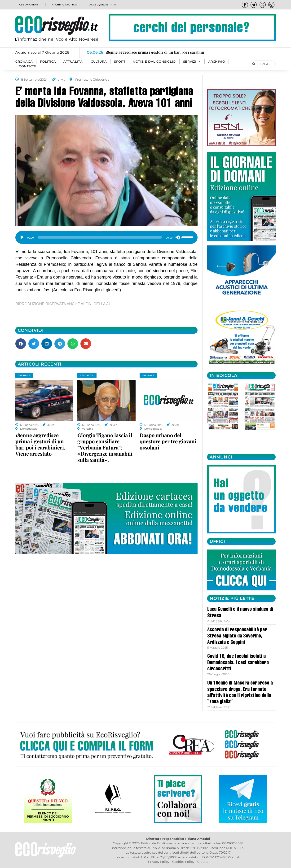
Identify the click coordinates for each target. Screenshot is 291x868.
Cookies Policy (183, 862)
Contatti (28, 66)
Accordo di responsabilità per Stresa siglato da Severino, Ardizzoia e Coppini (237, 636)
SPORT (120, 62)
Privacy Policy (159, 862)
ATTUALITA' (87, 375)
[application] (106, 236)
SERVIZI (192, 62)
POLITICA (48, 62)
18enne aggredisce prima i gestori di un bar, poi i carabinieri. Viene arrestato (40, 444)
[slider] (100, 237)
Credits (203, 862)
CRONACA (24, 62)
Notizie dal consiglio (154, 62)
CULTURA (99, 62)
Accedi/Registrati (102, 5)
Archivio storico (64, 5)
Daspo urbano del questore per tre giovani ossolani (168, 441)
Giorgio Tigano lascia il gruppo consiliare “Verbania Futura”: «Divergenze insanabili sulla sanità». (105, 447)
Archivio (217, 62)
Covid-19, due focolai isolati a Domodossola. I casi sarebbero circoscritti (238, 663)
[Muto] (178, 237)
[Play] (22, 237)
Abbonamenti (29, 5)
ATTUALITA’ (73, 62)
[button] (21, 344)
